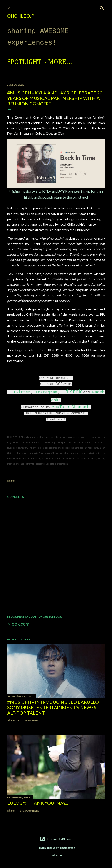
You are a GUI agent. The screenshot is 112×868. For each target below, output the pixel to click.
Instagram (46, 392)
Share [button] (11, 481)
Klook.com (18, 624)
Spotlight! (25, 62)
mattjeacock (67, 848)
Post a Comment (28, 720)
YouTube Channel (70, 407)
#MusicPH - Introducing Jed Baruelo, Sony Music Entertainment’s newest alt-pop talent (53, 707)
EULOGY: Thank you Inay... (38, 803)
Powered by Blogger (56, 839)
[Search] (102, 7)
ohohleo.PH (22, 16)
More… (61, 62)
